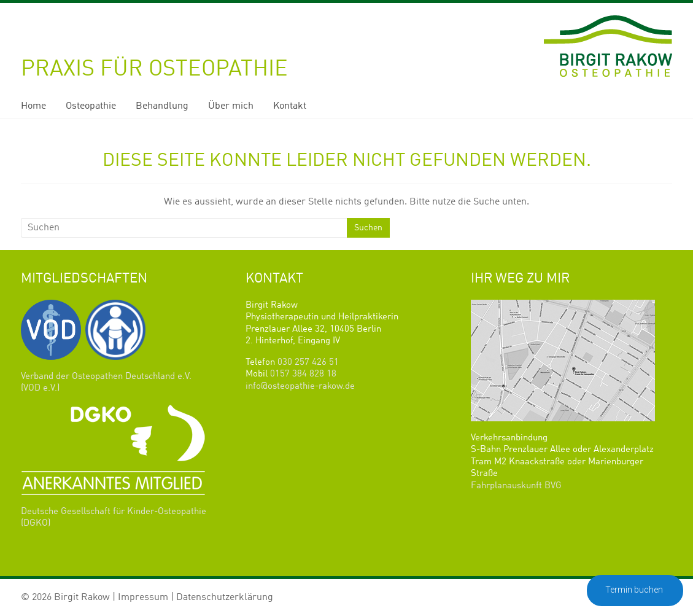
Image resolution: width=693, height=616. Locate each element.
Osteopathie (91, 106)
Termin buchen (635, 590)
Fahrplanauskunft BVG (516, 486)
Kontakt (290, 106)
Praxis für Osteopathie (154, 69)
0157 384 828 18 (303, 374)
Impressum (143, 598)
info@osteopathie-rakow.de (300, 387)
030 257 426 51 (308, 363)
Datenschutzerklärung (225, 598)
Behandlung (162, 106)
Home (33, 106)
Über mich (231, 106)
